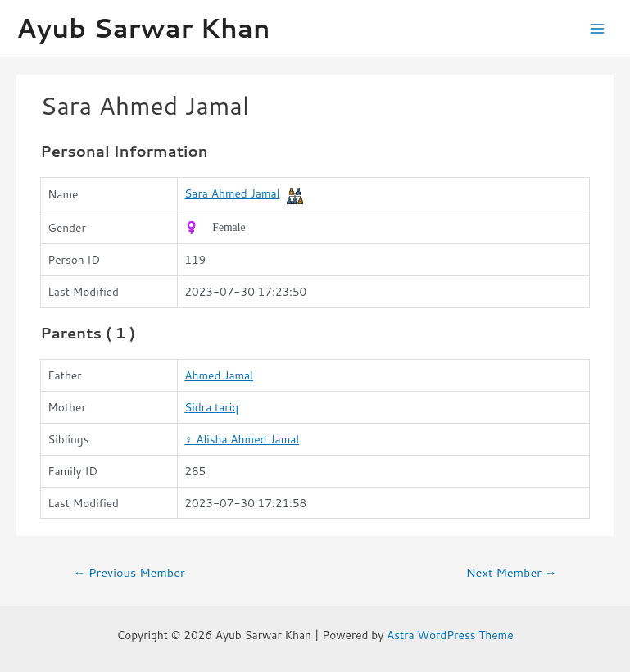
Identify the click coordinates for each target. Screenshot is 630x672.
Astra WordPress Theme (450, 635)
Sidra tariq (211, 407)
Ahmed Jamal (219, 375)
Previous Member (129, 572)
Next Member (512, 572)
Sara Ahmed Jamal (232, 193)
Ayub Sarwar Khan (143, 27)
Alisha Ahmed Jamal (242, 439)
